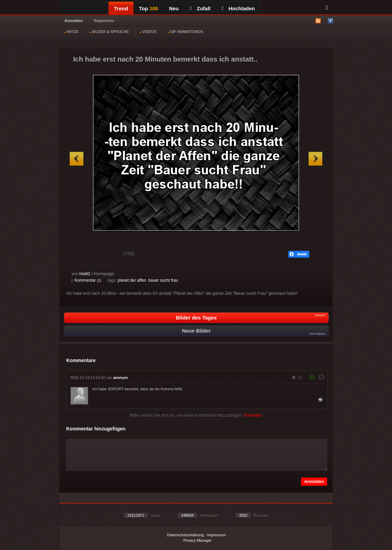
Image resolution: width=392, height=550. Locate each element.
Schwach (105, 255)
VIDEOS (148, 32)
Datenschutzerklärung (185, 535)
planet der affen (132, 280)
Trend (121, 8)
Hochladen (238, 8)
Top (149, 8)
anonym (120, 378)
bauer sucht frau (163, 280)
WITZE (72, 32)
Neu (174, 8)
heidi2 (85, 274)
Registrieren (104, 21)
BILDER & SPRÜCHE (109, 32)
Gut (79, 255)
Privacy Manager (198, 540)
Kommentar (86, 280)
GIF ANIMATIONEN (185, 32)
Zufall (200, 8)
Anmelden (74, 21)
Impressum (216, 535)
